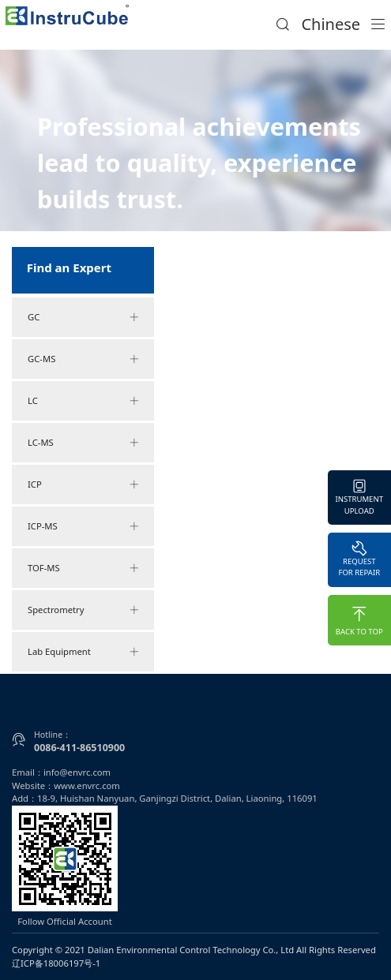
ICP (83, 484)
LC (83, 401)
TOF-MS (83, 568)
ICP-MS (83, 526)
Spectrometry (83, 610)
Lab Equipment (83, 652)
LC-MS (83, 443)
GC (83, 317)
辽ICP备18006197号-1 (56, 963)
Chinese (331, 24)
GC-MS (83, 359)
